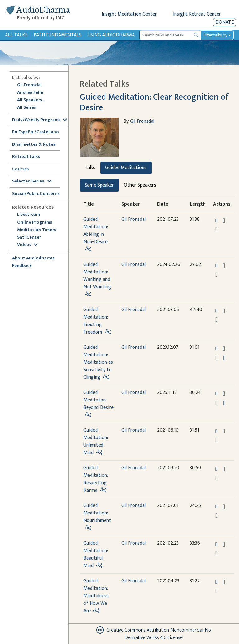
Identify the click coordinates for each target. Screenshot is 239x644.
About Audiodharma (33, 258)
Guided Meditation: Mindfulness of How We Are (96, 596)
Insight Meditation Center (129, 14)
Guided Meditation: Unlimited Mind (96, 441)
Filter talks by (215, 35)
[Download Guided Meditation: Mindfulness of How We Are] (224, 582)
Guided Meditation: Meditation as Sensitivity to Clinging (98, 362)
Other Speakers (140, 185)
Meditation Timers (37, 230)
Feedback (22, 266)
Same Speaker (99, 185)
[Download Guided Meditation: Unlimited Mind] (224, 431)
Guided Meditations (126, 168)
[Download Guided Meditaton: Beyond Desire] (224, 394)
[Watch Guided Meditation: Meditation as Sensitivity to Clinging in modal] (216, 358)
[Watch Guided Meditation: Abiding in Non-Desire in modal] (216, 229)
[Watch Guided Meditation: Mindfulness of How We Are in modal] (216, 591)
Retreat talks (26, 157)
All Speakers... (31, 100)
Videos (27, 245)
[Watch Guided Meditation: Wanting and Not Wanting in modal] (216, 274)
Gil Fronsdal (29, 85)
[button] (217, 220)
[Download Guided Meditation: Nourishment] (224, 507)
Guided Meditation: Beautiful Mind (96, 554)
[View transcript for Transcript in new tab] (224, 358)
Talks (90, 168)
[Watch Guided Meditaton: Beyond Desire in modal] (216, 403)
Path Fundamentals (58, 35)
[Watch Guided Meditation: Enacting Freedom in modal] (216, 320)
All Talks (16, 35)
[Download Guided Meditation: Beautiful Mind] (224, 544)
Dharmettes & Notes (34, 145)
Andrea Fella (30, 93)
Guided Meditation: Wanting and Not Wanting (97, 276)
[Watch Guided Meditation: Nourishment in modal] (216, 515)
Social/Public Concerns (36, 194)
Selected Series (32, 181)
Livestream (28, 215)
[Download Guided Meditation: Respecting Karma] (224, 469)
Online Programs (35, 223)
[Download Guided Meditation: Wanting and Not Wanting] (224, 266)
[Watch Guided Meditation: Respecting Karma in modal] (216, 478)
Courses (20, 169)
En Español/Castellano (35, 132)
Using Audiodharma (111, 35)
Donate (225, 22)
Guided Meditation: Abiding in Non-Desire (96, 231)
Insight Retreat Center (197, 14)
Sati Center (29, 237)
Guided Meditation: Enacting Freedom (96, 321)
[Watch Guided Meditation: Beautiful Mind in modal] (216, 553)
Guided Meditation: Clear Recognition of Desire (154, 102)
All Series (26, 108)
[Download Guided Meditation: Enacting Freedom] (224, 311)
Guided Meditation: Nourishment (97, 513)
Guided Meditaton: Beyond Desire (98, 400)
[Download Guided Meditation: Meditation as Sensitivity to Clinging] (224, 348)
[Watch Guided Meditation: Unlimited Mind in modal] (216, 440)
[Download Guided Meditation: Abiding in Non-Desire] (224, 220)
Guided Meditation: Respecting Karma (96, 479)
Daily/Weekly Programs (40, 120)
